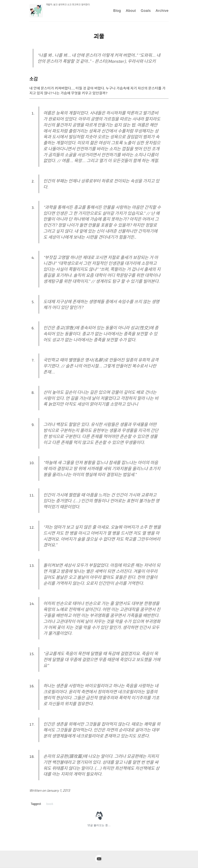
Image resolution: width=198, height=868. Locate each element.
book (50, 804)
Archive (162, 11)
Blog (117, 11)
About (131, 11)
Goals (146, 11)
